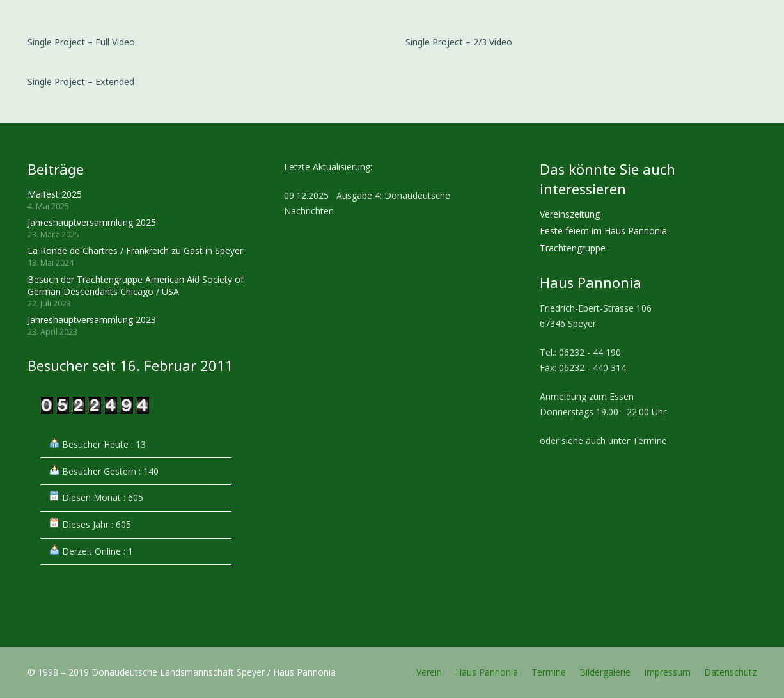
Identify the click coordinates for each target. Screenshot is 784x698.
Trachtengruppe (573, 248)
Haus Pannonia (487, 672)
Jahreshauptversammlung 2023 (92, 320)
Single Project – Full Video (81, 42)
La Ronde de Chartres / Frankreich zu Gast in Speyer (135, 250)
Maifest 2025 (55, 194)
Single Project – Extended (81, 82)
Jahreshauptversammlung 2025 (92, 222)
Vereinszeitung (570, 214)
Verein (429, 672)
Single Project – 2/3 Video (459, 42)
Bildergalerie (605, 672)
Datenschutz (730, 672)
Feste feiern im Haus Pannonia (603, 231)
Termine (549, 672)
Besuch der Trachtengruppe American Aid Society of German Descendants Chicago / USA (136, 286)
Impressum (667, 672)
